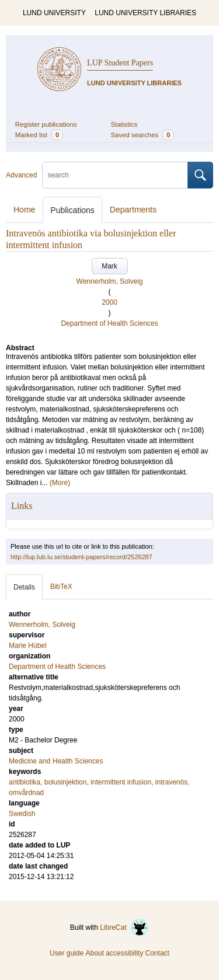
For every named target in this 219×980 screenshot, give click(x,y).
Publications (72, 210)
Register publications (46, 124)
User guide (67, 953)
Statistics (124, 124)
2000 (109, 302)
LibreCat (124, 927)
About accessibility (114, 953)
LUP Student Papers (120, 63)
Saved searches (143, 135)
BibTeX (61, 587)
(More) (60, 483)
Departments (133, 210)
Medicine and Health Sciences (56, 761)
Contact (157, 953)
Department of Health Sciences (109, 323)
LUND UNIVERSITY (54, 13)
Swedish (22, 814)
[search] (115, 175)
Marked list (39, 135)
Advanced (21, 175)
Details (24, 587)
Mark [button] (109, 266)
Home (24, 210)
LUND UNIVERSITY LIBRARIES (145, 13)
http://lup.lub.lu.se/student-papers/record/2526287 (81, 557)
